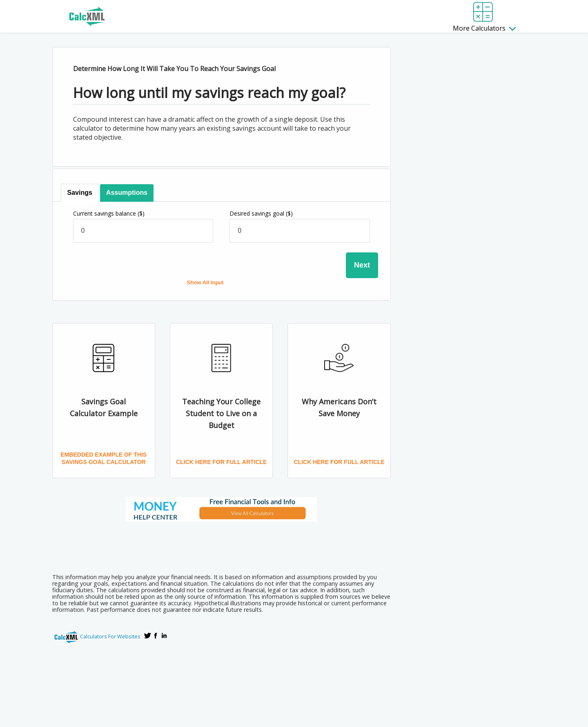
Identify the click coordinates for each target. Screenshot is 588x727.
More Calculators (484, 28)
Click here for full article (221, 462)
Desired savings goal (261, 213)
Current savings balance (109, 213)
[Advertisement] (221, 545)
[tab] (80, 193)
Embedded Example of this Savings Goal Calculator (104, 458)
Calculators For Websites (110, 636)
